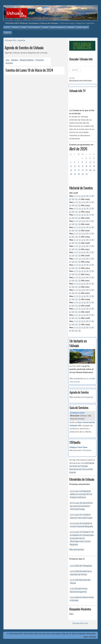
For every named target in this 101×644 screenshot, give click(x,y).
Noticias (7, 28)
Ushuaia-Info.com (80, 623)
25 (94, 170)
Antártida (15, 28)
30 (87, 174)
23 (87, 170)
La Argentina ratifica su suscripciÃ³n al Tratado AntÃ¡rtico (81, 494)
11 (94, 162)
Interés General (82, 28)
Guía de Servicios (34, 28)
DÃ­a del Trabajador (81, 566)
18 (94, 166)
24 (90, 170)
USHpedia (45, 28)
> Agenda (21, 40)
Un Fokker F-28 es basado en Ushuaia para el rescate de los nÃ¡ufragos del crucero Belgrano (82, 538)
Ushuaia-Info (10, 40)
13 (75, 166)
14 (79, 166)
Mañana (14, 60)
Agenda (24, 28)
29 (83, 174)
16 (86, 166)
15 (83, 166)
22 (83, 170)
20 (75, 170)
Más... (72, 614)
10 (90, 162)
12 (71, 166)
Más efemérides (77, 550)
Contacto (8, 33)
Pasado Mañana (27, 60)
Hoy (7, 60)
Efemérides (71, 28)
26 (71, 174)
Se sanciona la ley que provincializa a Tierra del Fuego (81, 506)
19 (71, 170)
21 (79, 170)
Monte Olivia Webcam (58, 28)
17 (90, 166)
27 (75, 174)
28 (79, 174)
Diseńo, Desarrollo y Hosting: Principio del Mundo (26, 642)
